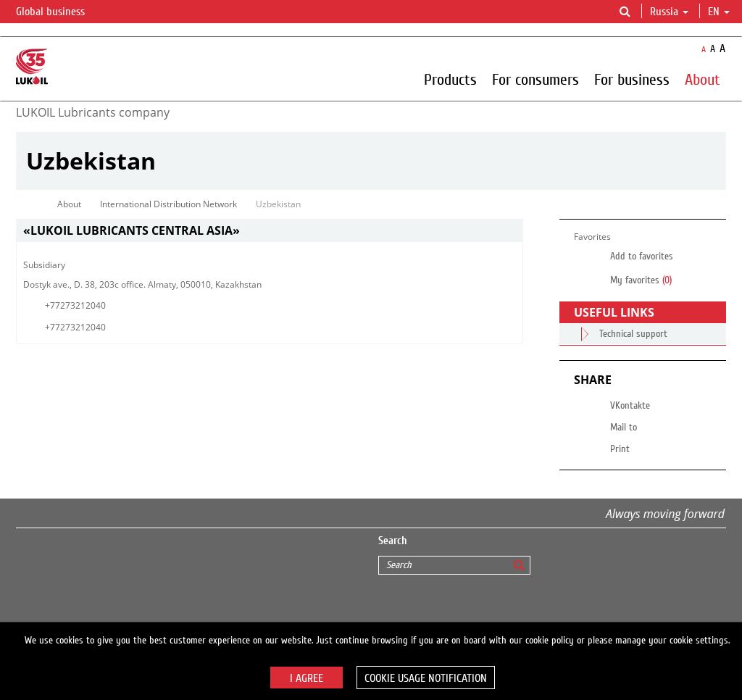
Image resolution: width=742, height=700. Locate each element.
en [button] (719, 12)
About (703, 79)
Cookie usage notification (426, 678)
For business (632, 79)
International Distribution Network (168, 204)
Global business (59, 12)
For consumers (535, 79)
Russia (669, 12)
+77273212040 (75, 305)
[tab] (270, 231)
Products (450, 79)
